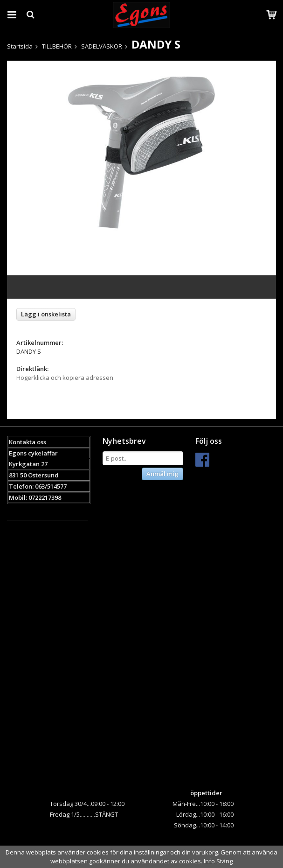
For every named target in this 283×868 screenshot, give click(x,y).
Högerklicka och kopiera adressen (65, 378)
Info (209, 861)
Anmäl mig (162, 474)
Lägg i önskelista (46, 314)
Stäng (224, 861)
